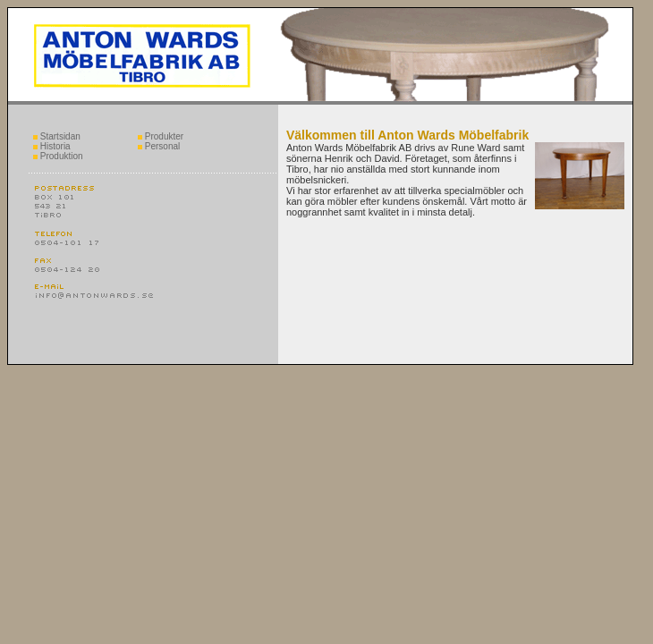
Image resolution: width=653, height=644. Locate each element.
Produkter (161, 136)
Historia (52, 146)
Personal (159, 146)
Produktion (58, 156)
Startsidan (57, 136)
